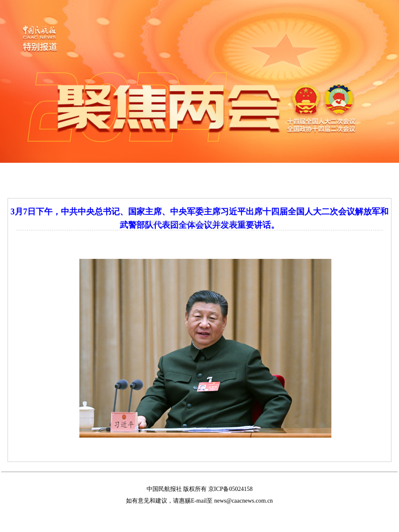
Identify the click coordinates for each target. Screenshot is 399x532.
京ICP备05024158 (231, 489)
